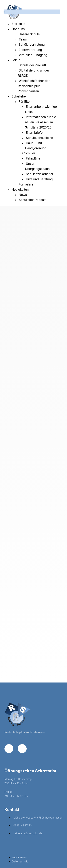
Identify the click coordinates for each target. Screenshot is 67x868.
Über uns (18, 29)
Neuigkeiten (20, 190)
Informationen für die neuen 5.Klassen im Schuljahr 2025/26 (40, 122)
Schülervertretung (32, 45)
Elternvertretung (30, 50)
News (23, 195)
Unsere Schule (29, 34)
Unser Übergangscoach (37, 166)
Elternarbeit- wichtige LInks (41, 109)
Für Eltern (26, 102)
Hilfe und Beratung (39, 179)
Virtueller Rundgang (33, 55)
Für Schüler (27, 153)
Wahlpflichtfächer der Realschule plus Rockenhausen (34, 86)
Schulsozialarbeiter (40, 174)
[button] (32, 12)
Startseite (18, 24)
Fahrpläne (33, 158)
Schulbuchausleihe (39, 138)
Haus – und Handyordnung (36, 146)
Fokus (16, 60)
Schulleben (20, 96)
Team (23, 39)
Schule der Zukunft (32, 65)
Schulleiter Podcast (33, 200)
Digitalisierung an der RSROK (33, 73)
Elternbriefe (34, 133)
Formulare (26, 184)
